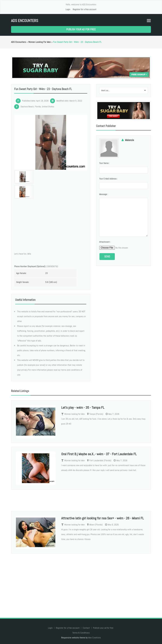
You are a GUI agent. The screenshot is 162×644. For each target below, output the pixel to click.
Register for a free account (84, 9)
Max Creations (94, 638)
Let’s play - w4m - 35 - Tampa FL (83, 407)
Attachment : (105, 242)
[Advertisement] (81, 582)
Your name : (104, 163)
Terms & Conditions (81, 633)
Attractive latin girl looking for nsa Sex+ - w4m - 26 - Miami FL (102, 518)
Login (68, 9)
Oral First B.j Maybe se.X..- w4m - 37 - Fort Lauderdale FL (99, 454)
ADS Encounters (25, 21)
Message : (104, 194)
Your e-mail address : (108, 179)
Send (107, 256)
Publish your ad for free (81, 29)
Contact (87, 628)
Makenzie (130, 140)
